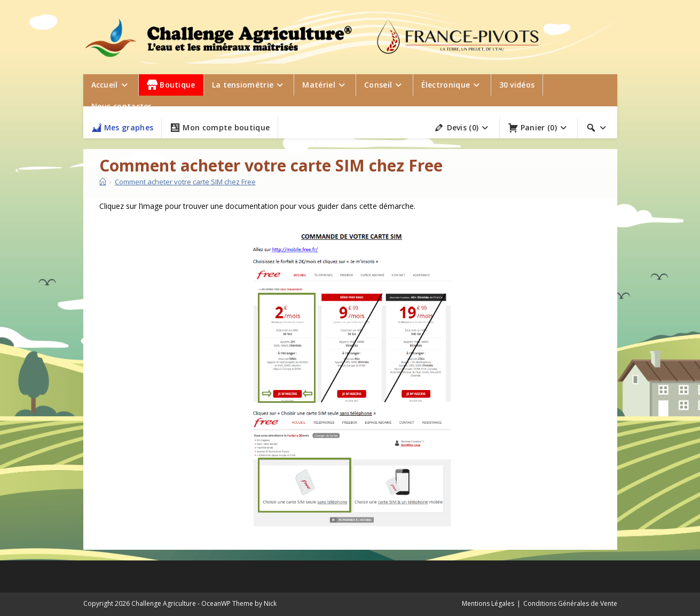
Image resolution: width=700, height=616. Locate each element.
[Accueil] (103, 182)
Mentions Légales (488, 603)
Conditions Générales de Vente (570, 603)
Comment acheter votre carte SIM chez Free (185, 182)
